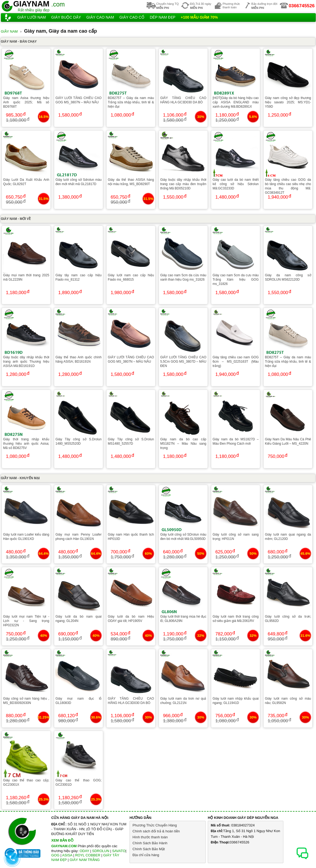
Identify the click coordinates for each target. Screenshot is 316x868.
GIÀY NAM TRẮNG (85, 860)
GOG (55, 855)
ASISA (67, 855)
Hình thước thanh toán (150, 837)
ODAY (84, 851)
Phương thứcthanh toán (231, 6)
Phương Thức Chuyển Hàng (155, 825)
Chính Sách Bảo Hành (150, 843)
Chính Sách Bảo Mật (149, 849)
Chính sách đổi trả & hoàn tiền (156, 831)
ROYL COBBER (88, 855)
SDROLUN (101, 851)
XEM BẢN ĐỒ (62, 840)
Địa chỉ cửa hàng (146, 855)
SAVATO (119, 851)
